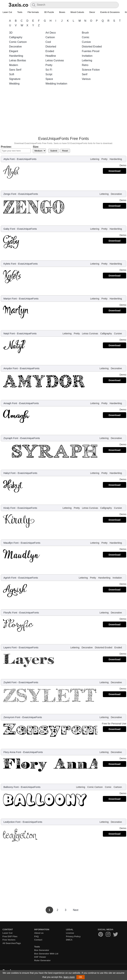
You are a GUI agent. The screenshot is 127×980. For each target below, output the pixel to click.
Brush (85, 33)
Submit (54, 151)
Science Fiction (91, 70)
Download (115, 171)
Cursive (86, 42)
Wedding (14, 84)
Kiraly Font (9, 508)
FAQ (36, 936)
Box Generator (42, 950)
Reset (65, 151)
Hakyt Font (10, 473)
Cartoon (50, 37)
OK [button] (81, 977)
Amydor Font (11, 368)
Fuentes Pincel (91, 51)
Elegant (14, 51)
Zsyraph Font (11, 438)
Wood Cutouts (77, 12)
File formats (33, 12)
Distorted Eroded (92, 47)
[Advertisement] (63, 112)
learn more (69, 977)
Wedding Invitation (56, 84)
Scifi (12, 74)
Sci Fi (49, 70)
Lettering (87, 60)
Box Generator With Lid (46, 954)
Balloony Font (11, 787)
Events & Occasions (110, 12)
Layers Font (10, 647)
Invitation (87, 56)
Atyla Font (9, 159)
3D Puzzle (49, 12)
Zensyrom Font (12, 717)
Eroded (50, 51)
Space (49, 79)
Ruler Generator (42, 960)
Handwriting (16, 56)
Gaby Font (9, 229)
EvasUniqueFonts (27, 159)
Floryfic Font (10, 613)
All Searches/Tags (12, 943)
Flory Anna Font (12, 752)
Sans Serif (15, 70)
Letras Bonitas (18, 60)
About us (39, 933)
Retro (85, 65)
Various (86, 79)
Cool (48, 42)
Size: (36, 147)
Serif (85, 74)
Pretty (49, 65)
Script (49, 74)
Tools (20, 12)
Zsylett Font (10, 682)
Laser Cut (7, 12)
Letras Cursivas (55, 60)
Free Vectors (9, 940)
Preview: (6, 147)
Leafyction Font (12, 822)
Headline (51, 56)
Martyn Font (10, 299)
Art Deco (51, 33)
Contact (38, 940)
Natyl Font (9, 333)
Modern (14, 65)
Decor (92, 12)
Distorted (51, 47)
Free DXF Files (10, 936)
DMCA (69, 940)
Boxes (62, 12)
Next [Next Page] (76, 910)
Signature (15, 79)
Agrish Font (10, 578)
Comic (86, 37)
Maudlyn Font (11, 543)
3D (11, 33)
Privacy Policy (73, 936)
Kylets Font (10, 264)
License (70, 933)
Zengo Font (10, 194)
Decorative (15, 47)
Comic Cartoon (18, 42)
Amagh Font (10, 403)
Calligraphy (16, 37)
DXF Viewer (40, 957)
